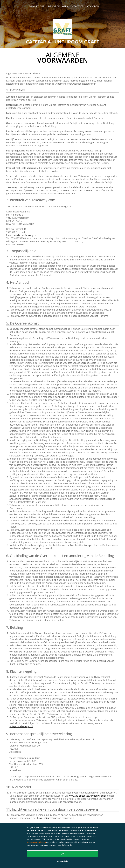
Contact (78, 6)
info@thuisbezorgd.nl (25, 235)
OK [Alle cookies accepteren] (63, 854)
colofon (93, 6)
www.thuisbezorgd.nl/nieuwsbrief (87, 796)
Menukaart (37, 6)
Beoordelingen (58, 6)
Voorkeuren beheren (36, 842)
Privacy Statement (47, 818)
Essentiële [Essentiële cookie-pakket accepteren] (62, 861)
